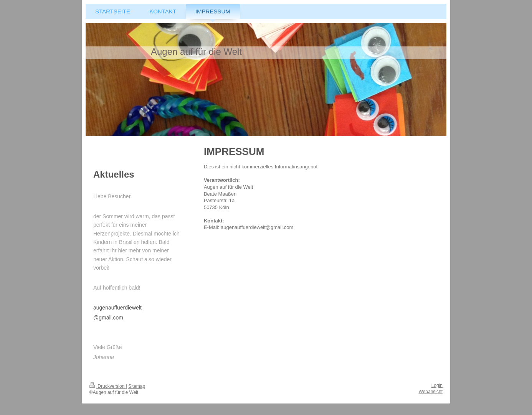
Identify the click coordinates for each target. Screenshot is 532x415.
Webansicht (431, 392)
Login (437, 385)
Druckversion (108, 386)
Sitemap (137, 386)
